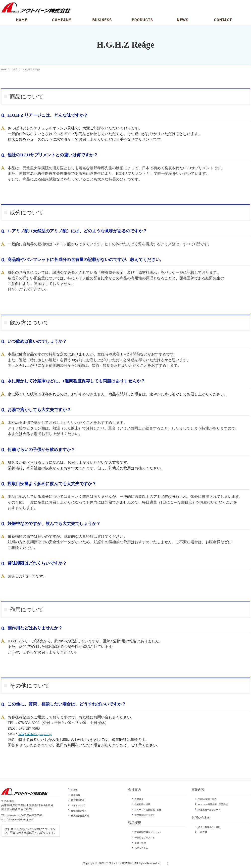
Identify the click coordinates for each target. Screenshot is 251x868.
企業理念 (140, 799)
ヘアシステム (143, 847)
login (164, 862)
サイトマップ (79, 804)
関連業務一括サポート (212, 809)
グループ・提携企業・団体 (151, 809)
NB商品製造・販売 (209, 799)
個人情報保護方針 (82, 815)
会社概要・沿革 (144, 804)
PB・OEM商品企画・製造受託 (216, 804)
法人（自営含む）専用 (212, 826)
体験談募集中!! (80, 809)
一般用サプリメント (147, 836)
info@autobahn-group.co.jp (39, 734)
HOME (5, 69)
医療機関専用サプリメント (151, 831)
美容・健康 (141, 841)
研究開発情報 (79, 799)
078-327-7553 (14, 815)
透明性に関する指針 (147, 814)
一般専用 (203, 831)
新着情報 (77, 794)
